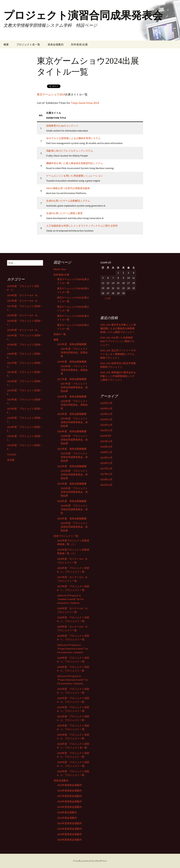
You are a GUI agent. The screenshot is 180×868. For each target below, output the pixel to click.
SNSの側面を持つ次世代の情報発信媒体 (68, 188)
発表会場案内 (56, 44)
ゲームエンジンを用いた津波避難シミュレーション (75, 176)
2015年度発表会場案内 (69, 785)
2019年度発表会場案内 (69, 807)
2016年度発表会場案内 (69, 791)
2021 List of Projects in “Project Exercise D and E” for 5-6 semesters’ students (73, 680)
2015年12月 (106, 485)
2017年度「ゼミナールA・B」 (23, 301)
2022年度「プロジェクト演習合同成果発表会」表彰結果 (74, 474)
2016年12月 (106, 479)
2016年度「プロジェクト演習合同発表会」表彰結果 (74, 370)
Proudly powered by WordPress (90, 861)
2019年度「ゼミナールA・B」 (23, 330)
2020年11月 (106, 452)
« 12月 (107, 298)
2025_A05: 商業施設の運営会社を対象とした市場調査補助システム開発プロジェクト (118, 376)
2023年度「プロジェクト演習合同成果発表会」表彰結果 (74, 492)
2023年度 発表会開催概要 (72, 484)
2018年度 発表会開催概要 (72, 396)
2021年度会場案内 (67, 818)
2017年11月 (106, 474)
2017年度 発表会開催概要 (72, 379)
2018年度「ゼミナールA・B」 (23, 315)
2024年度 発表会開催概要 (72, 501)
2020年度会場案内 (67, 812)
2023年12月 (106, 419)
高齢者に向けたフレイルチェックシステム (70, 151)
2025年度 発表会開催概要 (72, 519)
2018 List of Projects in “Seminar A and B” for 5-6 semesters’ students (70, 599)
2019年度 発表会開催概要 (72, 414)
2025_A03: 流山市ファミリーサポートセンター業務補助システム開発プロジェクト (118, 354)
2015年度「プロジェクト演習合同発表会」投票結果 (74, 352)
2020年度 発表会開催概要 (72, 431)
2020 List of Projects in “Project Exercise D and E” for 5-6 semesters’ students (73, 649)
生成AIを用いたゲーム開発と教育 (64, 213)
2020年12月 (106, 447)
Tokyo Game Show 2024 (85, 103)
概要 (6, 44)
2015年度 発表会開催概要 (72, 344)
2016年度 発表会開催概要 (72, 362)
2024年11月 (106, 414)
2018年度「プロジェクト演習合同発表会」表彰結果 (74, 405)
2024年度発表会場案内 (69, 834)
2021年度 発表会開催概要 (72, 449)
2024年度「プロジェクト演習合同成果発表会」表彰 (74, 509)
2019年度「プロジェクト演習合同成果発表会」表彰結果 (74, 422)
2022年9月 (106, 436)
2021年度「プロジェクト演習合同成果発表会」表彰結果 (74, 457)
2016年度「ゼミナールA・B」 (23, 295)
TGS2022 (12, 454)
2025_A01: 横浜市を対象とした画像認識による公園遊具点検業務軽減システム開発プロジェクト (118, 328)
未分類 (11, 460)
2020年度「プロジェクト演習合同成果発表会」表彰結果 (74, 440)
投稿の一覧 (60, 334)
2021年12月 (106, 441)
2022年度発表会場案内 (69, 823)
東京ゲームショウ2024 (51, 94)
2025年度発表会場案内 (69, 840)
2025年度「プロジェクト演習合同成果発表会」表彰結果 (74, 527)
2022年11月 (106, 430)
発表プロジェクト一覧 (66, 536)
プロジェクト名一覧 (28, 44)
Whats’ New (60, 269)
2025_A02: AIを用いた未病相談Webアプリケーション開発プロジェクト (117, 341)
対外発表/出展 (79, 44)
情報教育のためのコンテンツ (62, 126)
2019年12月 (106, 458)
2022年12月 (106, 425)
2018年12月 (106, 463)
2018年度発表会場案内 (69, 801)
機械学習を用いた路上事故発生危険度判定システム (75, 163)
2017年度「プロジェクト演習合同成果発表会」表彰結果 (74, 387)
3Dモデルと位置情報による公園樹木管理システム (73, 138)
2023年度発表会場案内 (69, 829)
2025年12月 (106, 403)
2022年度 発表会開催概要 (72, 466)
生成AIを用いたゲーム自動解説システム (68, 201)
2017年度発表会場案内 (69, 796)
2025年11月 (106, 408)
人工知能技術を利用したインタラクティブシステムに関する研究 (82, 226)
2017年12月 (106, 469)
